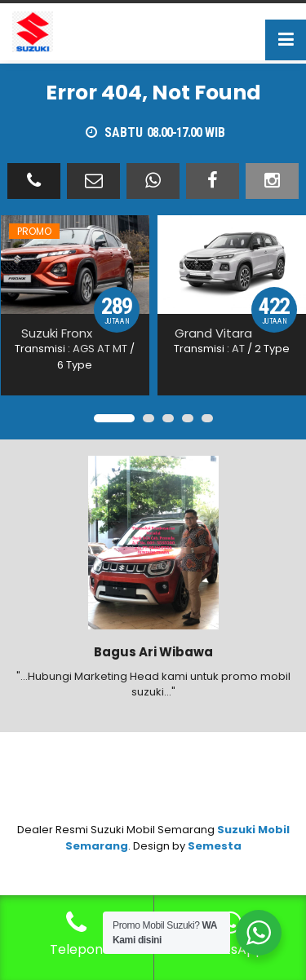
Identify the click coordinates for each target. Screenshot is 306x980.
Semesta (215, 846)
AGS (84, 349)
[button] (114, 418)
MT (120, 349)
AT (104, 349)
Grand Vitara (213, 333)
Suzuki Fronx (57, 333)
